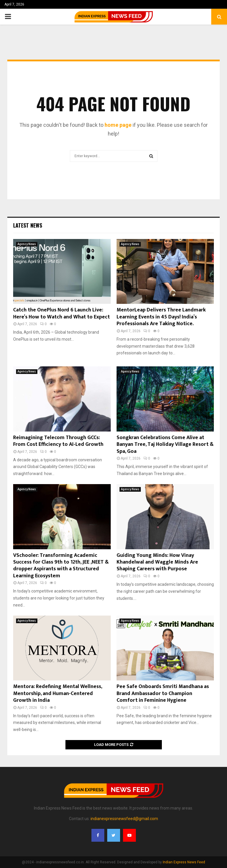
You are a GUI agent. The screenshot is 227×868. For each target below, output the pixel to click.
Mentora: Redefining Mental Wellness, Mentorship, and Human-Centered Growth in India (58, 693)
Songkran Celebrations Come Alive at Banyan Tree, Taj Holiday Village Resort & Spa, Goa (165, 445)
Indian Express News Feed (184, 862)
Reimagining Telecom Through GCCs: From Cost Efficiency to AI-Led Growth (58, 441)
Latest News (28, 225)
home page (118, 125)
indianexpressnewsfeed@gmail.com (124, 819)
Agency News (27, 244)
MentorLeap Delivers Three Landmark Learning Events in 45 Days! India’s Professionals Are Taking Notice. (161, 317)
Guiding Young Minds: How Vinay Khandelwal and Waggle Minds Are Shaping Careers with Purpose (157, 562)
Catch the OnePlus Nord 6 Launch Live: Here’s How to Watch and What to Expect (61, 313)
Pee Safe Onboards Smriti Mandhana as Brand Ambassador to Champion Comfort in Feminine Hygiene (163, 693)
